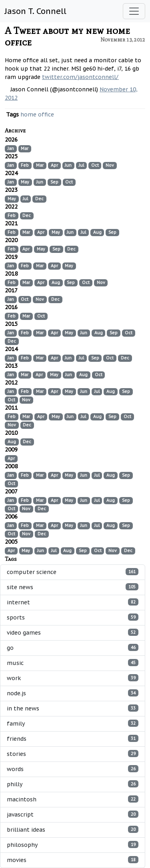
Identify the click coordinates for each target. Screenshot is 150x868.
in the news (73, 708)
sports (73, 617)
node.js (73, 693)
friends (73, 739)
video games (73, 632)
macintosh (73, 799)
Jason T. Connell (36, 11)
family (73, 723)
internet (73, 602)
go (73, 648)
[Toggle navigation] (134, 11)
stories (73, 754)
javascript (73, 814)
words (73, 769)
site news (73, 587)
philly (73, 784)
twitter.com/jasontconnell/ (80, 77)
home (28, 114)
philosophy (73, 845)
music (73, 663)
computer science (73, 572)
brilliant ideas (73, 830)
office (46, 114)
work (73, 678)
